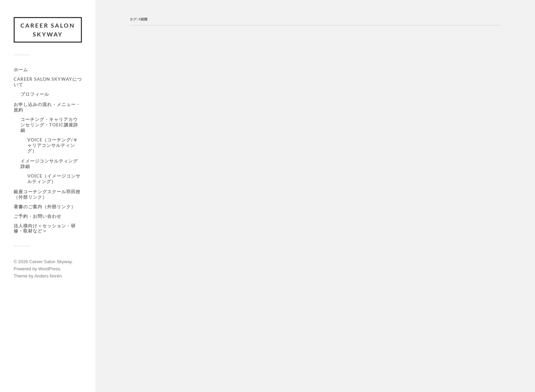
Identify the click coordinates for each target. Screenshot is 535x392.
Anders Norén (48, 276)
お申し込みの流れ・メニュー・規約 (47, 107)
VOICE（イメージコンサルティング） (54, 179)
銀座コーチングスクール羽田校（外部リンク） (47, 194)
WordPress (49, 269)
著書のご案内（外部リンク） (45, 207)
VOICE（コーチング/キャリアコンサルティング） (53, 145)
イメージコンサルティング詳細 (49, 164)
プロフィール (35, 94)
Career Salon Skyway (48, 30)
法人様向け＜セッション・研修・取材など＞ (45, 228)
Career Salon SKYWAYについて (48, 82)
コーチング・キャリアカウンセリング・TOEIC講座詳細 (49, 125)
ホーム (21, 70)
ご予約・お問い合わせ (38, 216)
